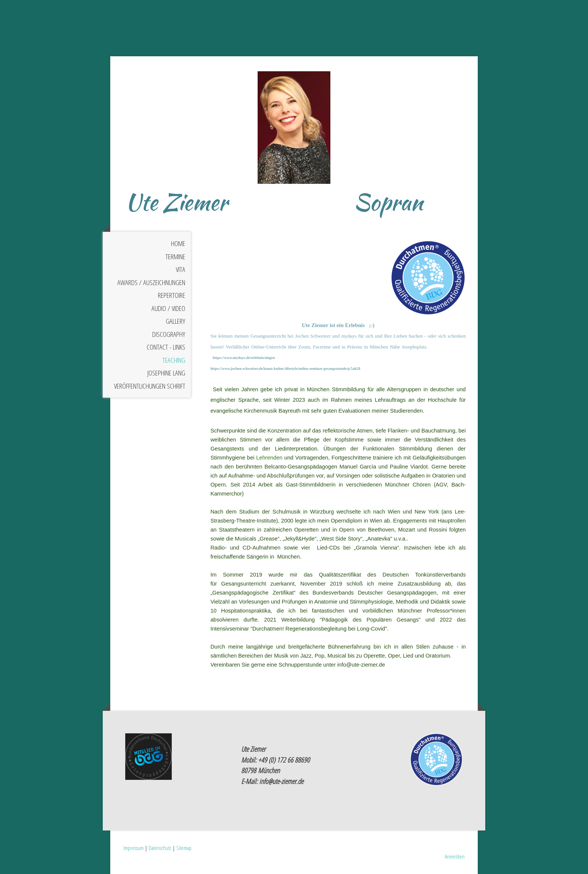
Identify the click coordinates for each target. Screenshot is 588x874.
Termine (175, 257)
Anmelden (455, 856)
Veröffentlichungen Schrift (150, 386)
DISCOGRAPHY (169, 334)
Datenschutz (160, 848)
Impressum (133, 848)
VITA (181, 269)
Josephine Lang (166, 373)
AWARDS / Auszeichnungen (151, 282)
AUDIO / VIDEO (168, 308)
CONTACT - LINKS (166, 347)
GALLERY (175, 321)
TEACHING (174, 360)
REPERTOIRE (172, 295)
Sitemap (184, 848)
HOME (178, 243)
